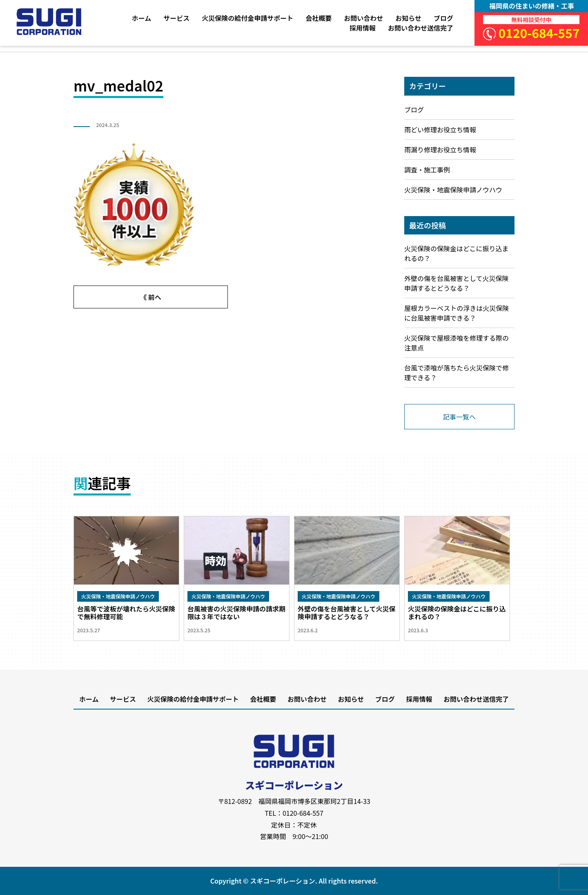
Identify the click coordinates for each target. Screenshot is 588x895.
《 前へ (151, 297)
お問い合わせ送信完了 (421, 28)
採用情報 (363, 28)
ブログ (443, 18)
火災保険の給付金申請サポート (247, 18)
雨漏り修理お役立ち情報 (440, 150)
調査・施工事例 (427, 170)
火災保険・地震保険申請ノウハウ (453, 190)
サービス (176, 18)
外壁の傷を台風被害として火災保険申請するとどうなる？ (457, 283)
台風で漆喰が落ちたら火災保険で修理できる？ (457, 373)
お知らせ (408, 18)
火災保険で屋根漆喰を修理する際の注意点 (457, 343)
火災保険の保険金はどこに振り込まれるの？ (457, 253)
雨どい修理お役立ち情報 (440, 129)
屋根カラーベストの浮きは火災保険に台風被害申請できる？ (457, 313)
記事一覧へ (459, 417)
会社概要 (318, 18)
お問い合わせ (363, 18)
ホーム (142, 18)
